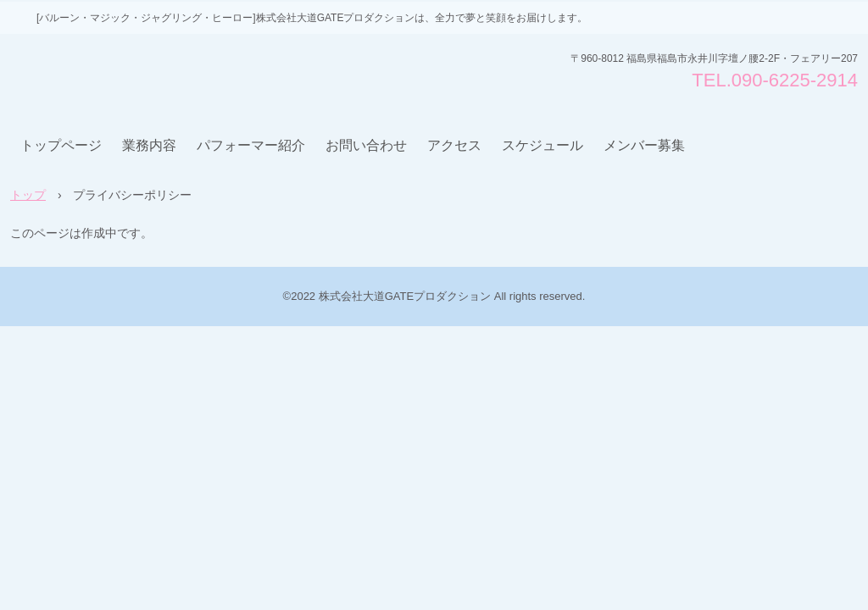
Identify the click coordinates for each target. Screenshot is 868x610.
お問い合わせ (366, 145)
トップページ (61, 145)
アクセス (454, 145)
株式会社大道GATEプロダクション (139, 76)
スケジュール (542, 145)
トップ (28, 195)
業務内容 (149, 145)
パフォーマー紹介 (251, 145)
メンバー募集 (644, 145)
